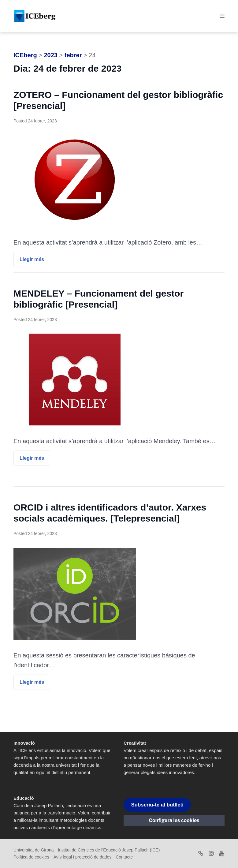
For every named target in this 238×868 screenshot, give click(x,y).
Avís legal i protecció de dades (83, 857)
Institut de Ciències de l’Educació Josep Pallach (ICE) (109, 850)
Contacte (124, 857)
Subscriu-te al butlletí (157, 805)
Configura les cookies (174, 820)
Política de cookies (31, 857)
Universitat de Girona (34, 850)
